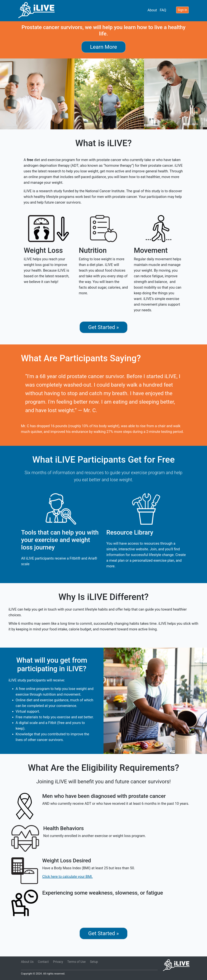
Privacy (58, 962)
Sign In (182, 10)
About (152, 10)
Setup (94, 962)
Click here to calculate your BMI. (67, 877)
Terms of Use (77, 962)
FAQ (163, 10)
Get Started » (104, 327)
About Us (27, 962)
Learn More (104, 47)
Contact (43, 962)
